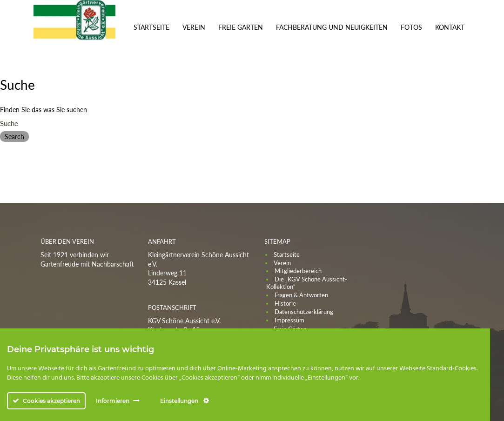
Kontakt (450, 27)
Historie (285, 303)
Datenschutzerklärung (304, 312)
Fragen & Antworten (301, 295)
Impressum (289, 320)
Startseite (151, 27)
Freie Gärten (241, 27)
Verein (194, 27)
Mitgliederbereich (298, 271)
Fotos (411, 27)
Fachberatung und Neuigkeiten (332, 27)
